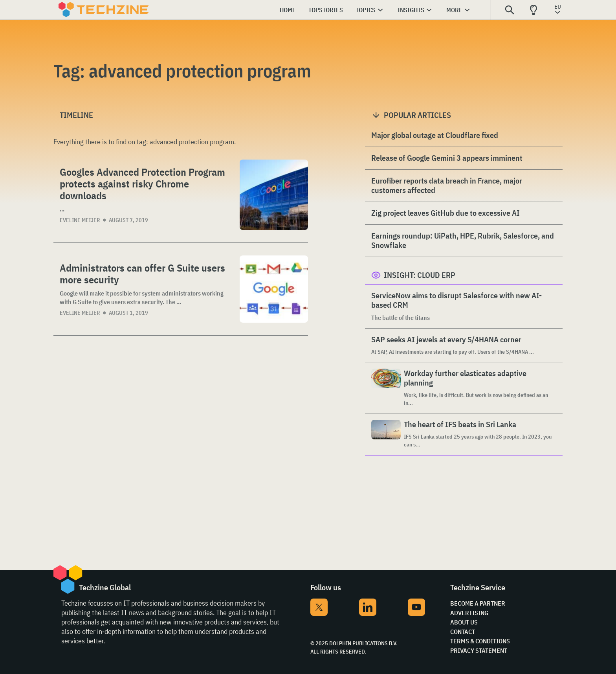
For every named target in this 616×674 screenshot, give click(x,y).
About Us (464, 622)
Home (288, 10)
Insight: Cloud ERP (420, 275)
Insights (411, 10)
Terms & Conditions (480, 641)
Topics (366, 10)
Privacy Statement (479, 650)
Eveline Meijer (80, 220)
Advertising (469, 613)
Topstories (326, 10)
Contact (463, 632)
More (454, 10)
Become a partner (478, 603)
